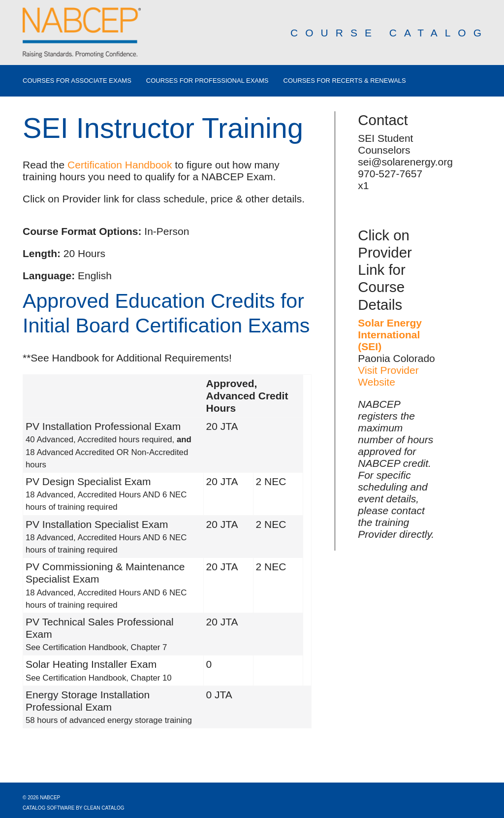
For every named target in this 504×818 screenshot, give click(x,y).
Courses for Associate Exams (77, 81)
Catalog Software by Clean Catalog (74, 808)
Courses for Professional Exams (207, 81)
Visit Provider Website (388, 376)
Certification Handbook (120, 165)
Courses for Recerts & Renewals (345, 81)
